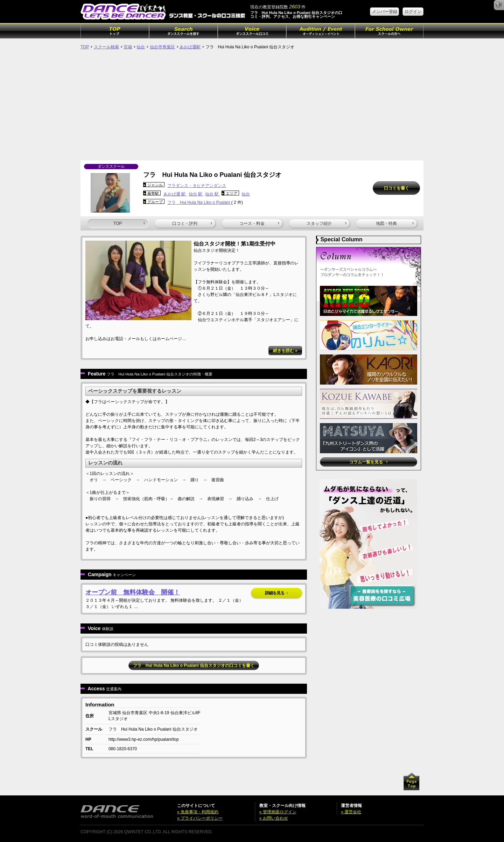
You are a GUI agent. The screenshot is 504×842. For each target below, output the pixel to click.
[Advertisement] (252, 108)
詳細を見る (276, 593)
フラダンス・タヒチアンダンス (197, 186)
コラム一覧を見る (368, 462)
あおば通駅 (190, 47)
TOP (85, 47)
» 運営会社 (351, 812)
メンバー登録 (385, 12)
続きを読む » (285, 351)
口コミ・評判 (192, 223)
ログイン (413, 12)
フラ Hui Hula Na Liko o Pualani (199, 202)
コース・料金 (259, 223)
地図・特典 (395, 223)
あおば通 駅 (175, 194)
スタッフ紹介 (327, 223)
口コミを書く (397, 188)
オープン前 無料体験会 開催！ (133, 592)
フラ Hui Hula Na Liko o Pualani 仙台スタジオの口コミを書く (194, 665)
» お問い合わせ (274, 818)
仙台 (141, 47)
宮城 (128, 47)
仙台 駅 (196, 194)
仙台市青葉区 (162, 47)
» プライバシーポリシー (200, 818)
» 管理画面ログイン (278, 812)
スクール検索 (106, 47)
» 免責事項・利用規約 (198, 812)
